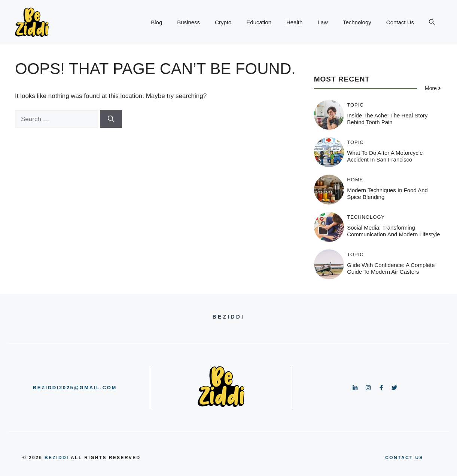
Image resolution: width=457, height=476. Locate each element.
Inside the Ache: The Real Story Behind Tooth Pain (387, 119)
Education (259, 22)
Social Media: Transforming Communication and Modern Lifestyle (393, 231)
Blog (156, 22)
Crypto (223, 22)
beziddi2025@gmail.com (75, 388)
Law (323, 22)
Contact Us (400, 22)
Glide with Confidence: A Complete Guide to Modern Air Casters (391, 268)
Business (188, 22)
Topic (355, 105)
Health (294, 22)
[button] (432, 22)
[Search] (111, 119)
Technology (357, 22)
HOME (355, 180)
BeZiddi (57, 458)
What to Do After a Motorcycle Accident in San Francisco (385, 156)
